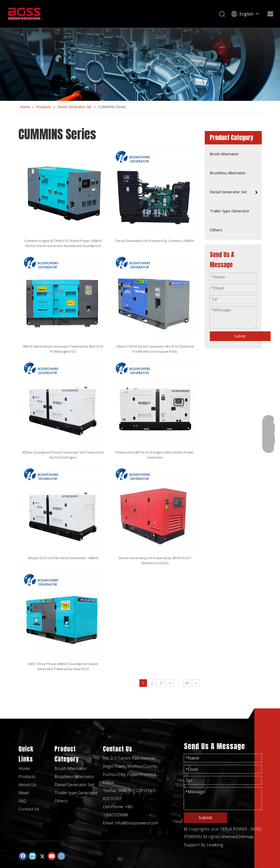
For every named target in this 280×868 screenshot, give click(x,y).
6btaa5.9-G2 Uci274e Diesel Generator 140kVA (63, 558)
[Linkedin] (32, 856)
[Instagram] (61, 856)
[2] (140, 64)
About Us (27, 785)
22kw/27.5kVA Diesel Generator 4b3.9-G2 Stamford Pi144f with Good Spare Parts (155, 349)
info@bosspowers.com (136, 823)
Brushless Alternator (74, 777)
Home (24, 768)
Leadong (215, 845)
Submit (240, 336)
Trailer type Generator (76, 793)
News (24, 793)
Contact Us (29, 809)
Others (61, 801)
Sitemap (246, 837)
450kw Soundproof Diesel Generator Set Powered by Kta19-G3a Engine (63, 455)
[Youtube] (52, 856)
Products (27, 777)
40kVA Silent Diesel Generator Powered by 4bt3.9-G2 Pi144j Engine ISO (63, 349)
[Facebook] (23, 856)
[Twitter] (42, 856)
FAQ (22, 801)
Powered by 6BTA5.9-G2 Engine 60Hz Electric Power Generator (155, 455)
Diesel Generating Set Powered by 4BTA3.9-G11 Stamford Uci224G (155, 560)
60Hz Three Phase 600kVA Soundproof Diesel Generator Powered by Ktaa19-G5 (63, 666)
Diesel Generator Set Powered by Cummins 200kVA (155, 241)
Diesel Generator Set (74, 785)
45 (187, 683)
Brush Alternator (71, 768)
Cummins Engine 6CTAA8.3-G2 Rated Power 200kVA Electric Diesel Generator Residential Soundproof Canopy (63, 243)
